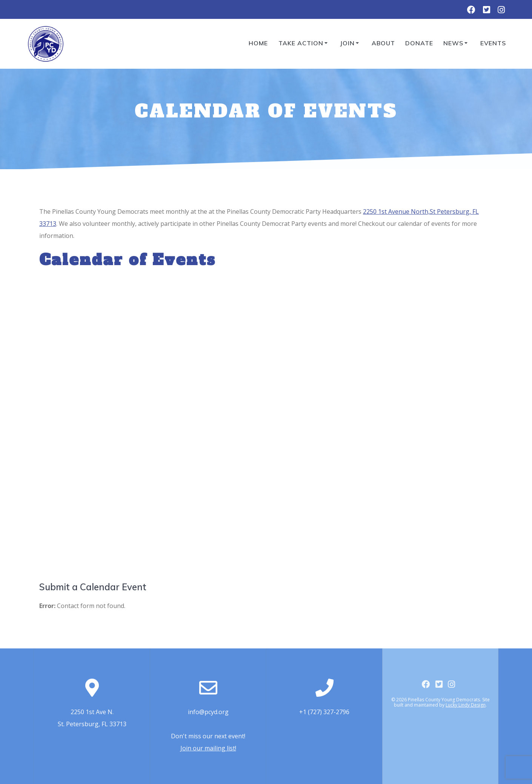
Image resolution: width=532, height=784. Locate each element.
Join (347, 43)
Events (493, 43)
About (383, 43)
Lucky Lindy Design (466, 705)
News (453, 43)
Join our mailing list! (208, 748)
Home (258, 43)
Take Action (301, 43)
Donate (419, 43)
